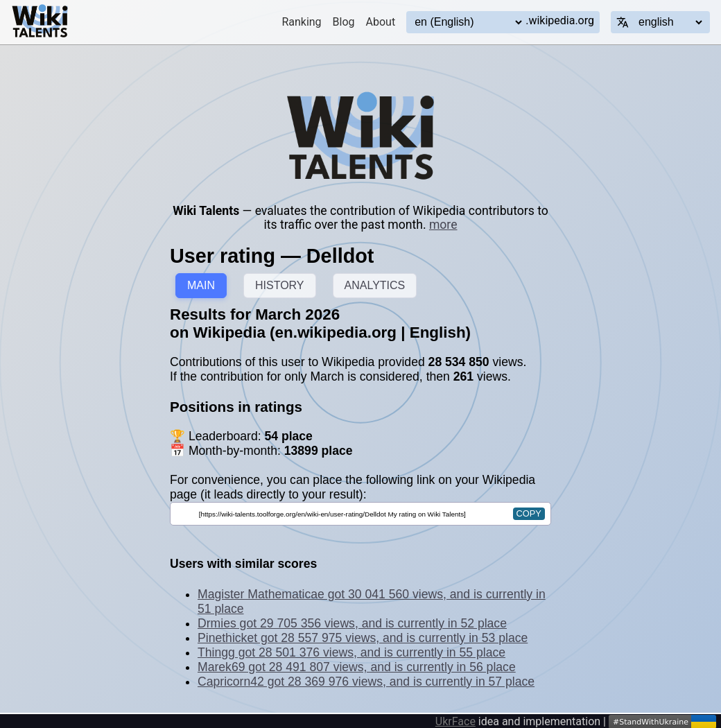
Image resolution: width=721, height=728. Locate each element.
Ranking (301, 22)
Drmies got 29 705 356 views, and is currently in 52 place (352, 623)
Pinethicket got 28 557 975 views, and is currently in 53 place (363, 638)
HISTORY (280, 285)
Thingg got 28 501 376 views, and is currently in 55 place (351, 652)
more (443, 225)
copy (529, 513)
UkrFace (455, 721)
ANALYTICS (375, 285)
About (381, 22)
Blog (344, 22)
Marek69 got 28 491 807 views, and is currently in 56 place (357, 667)
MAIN (201, 285)
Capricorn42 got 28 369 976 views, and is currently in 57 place (366, 682)
